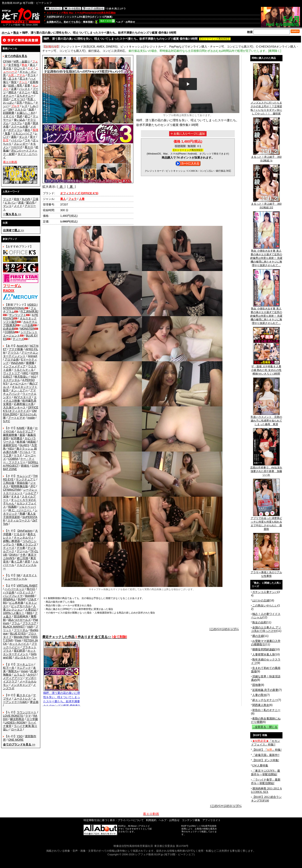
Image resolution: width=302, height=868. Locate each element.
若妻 (27, 85)
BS (5, 603)
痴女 (14, 82)
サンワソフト (18, 315)
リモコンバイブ (22, 133)
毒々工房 (17, 562)
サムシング (24, 476)
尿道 (21, 202)
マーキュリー (25, 664)
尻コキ (24, 79)
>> (12, 214)
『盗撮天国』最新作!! (266, 755)
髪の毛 (30, 202)
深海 (6, 496)
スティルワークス (19, 520)
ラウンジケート (27, 712)
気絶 (20, 116)
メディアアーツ (13, 678)
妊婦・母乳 (15, 85)
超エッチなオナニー (265, 700)
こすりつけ (18, 99)
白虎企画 (9, 329)
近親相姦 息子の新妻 (265, 690)
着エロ (29, 147)
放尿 (31, 109)
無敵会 (7, 675)
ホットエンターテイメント (19, 652)
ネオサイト (30, 575)
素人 (33, 65)
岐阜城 (21, 442)
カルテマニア (25, 431)
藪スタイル (24, 695)
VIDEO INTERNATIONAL (20, 306)
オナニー (25, 92)
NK (19, 575)
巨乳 (20, 103)
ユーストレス (22, 699)
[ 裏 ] (71, 187)
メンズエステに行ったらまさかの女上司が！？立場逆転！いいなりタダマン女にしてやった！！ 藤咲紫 (266, 107)
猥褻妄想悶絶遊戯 (264, 649)
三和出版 (9, 483)
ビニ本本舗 (16, 603)
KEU (11, 449)
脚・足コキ (10, 79)
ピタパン (10, 202)
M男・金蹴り (22, 61)
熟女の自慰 (259, 622)
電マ (33, 137)
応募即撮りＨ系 (24, 404)
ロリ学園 (32, 719)
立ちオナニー (25, 96)
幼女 (17, 199)
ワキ (27, 140)
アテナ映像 (16, 349)
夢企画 (34, 702)
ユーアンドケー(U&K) (19, 700)
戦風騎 (12, 507)
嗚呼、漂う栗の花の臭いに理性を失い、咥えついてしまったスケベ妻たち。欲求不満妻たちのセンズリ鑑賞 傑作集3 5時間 (62, 700)
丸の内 (26, 199)
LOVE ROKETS (13, 716)
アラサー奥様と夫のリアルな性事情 (266, 573)
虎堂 (27, 562)
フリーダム (21, 630)
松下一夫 (9, 668)
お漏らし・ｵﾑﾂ (26, 113)
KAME (21, 428)
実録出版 (22, 483)
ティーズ (18, 339)
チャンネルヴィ (24, 538)
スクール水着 (20, 127)
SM (10, 109)
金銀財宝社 (10, 445)
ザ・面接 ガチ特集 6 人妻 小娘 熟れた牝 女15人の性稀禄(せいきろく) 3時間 (266, 369)
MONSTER (27, 329)
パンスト (25, 89)
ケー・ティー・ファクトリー (19, 460)
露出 (27, 130)
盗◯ (27, 116)
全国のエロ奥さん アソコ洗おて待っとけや (266, 629)
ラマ (28, 716)
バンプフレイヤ (13, 596)
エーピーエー (18, 383)
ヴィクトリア (11, 373)
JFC (33, 486)
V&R (30, 627)
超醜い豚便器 (11, 541)
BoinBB (30, 596)
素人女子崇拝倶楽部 (19, 515)
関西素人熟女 (261, 705)
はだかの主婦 (261, 600)
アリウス (13, 353)
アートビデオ (17, 418)
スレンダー (21, 144)
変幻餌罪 (20, 651)
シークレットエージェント (20, 491)
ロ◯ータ (20, 68)
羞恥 (14, 137)
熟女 (16, 33)
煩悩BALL (9, 599)
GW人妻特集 (260, 766)
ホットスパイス (19, 644)
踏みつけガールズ (20, 620)
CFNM (7, 61)
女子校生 (14, 65)
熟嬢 (22, 514)
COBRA (10, 332)
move (24, 671)
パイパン (17, 140)
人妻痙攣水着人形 (264, 654)
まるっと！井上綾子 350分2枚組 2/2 (266, 204)
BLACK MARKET (14, 627)
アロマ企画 (12, 359)
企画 (27, 123)
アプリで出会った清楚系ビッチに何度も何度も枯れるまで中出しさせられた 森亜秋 (266, 522)
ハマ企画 (27, 325)
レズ (25, 106)
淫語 (6, 99)
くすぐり (9, 116)
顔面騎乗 (9, 113)
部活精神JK (21, 616)
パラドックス (25, 592)
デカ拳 (21, 548)
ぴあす (32, 599)
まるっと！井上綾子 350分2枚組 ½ (266, 157)
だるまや (20, 534)
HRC (25, 373)
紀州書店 (17, 438)
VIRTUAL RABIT (27, 586)
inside (31, 418)
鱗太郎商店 (17, 719)
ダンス (23, 137)
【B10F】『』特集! (267, 750)
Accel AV (22, 346)
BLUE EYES (18, 633)
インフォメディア (14, 366)
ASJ (34, 377)
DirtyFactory (25, 531)
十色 (23, 555)
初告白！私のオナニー (266, 710)
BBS (29, 613)
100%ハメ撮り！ (14, 613)
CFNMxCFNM (12, 490)
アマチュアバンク (19, 392)
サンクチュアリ (26, 479)
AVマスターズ (23, 397)
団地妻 (256, 685)
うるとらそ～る (24, 370)
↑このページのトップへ (224, 629)
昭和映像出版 (20, 486)
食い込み (20, 120)
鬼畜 (7, 133)
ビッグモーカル (21, 606)
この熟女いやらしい (265, 605)
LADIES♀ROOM (15, 723)
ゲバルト (25, 452)
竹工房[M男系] (29, 311)
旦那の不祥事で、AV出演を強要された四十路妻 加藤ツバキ (266, 470)
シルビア (31, 493)
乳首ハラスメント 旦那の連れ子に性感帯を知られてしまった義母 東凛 (266, 419)
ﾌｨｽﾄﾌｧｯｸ (17, 147)
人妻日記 (31, 609)
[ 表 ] (61, 187)
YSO (20, 736)
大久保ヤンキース (14, 407)
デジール (22, 551)
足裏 (14, 89)
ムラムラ (20, 675)
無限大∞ (13, 671)
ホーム (6, 33)
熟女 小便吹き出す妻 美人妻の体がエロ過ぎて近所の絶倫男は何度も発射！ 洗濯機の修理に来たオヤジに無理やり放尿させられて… (266, 257)
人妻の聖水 (259, 695)
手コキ (32, 75)
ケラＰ (18, 455)
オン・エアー (20, 390)
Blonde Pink (21, 637)
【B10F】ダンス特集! (266, 760)
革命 (30, 428)
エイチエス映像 (20, 399)
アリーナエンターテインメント (21, 354)
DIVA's (13, 555)
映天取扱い (22, 377)
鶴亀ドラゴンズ (27, 544)
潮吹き (12, 92)
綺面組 (32, 442)
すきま (15, 496)
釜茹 (22, 435)
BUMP (22, 599)
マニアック (24, 668)
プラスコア (29, 623)
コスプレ (17, 123)
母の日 (31, 589)
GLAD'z (24, 445)
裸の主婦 (258, 636)
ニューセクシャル (16, 579)
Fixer (18, 640)
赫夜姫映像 (10, 435)
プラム (16, 623)
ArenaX (33, 356)
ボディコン (15, 130)
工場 (35, 199)
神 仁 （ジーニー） (20, 510)
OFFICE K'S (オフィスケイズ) (21, 409)
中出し (29, 103)
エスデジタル (11, 380)
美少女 (7, 68)
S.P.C (7, 421)
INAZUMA (17, 363)
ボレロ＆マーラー (26, 657)
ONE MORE (16, 740)
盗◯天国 (23, 558)
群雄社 (25, 466)
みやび (32, 675)
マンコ (7, 206)
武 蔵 (33, 671)
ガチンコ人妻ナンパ (265, 592)
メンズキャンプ (21, 685)
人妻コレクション (19, 608)
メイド (18, 206)
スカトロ (20, 109)
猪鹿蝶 (30, 363)
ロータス (17, 729)
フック (7, 199)
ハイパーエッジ (14, 589)
